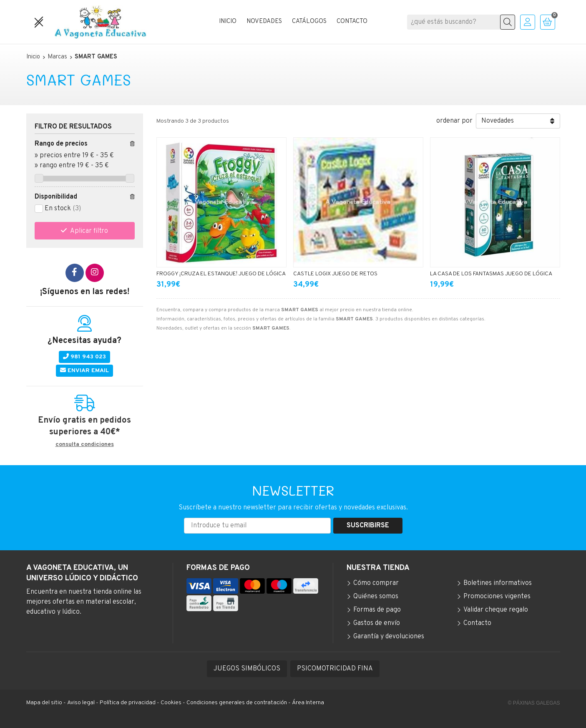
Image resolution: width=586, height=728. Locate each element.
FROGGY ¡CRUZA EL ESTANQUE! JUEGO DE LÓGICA (221, 274)
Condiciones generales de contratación (237, 703)
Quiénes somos (376, 597)
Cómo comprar (376, 583)
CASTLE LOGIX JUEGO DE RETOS (335, 274)
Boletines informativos (498, 583)
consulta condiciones (85, 445)
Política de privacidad (128, 703)
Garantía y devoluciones (389, 637)
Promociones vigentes (497, 597)
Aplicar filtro (89, 231)
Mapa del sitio (44, 703)
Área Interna (308, 703)
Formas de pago (377, 610)
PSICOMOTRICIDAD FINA (335, 669)
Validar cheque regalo (496, 610)
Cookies (171, 703)
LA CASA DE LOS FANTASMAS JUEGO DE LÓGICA (491, 274)
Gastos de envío (377, 623)
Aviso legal (81, 703)
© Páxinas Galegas (534, 703)
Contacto (477, 623)
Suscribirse (368, 526)
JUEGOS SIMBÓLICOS (247, 669)
